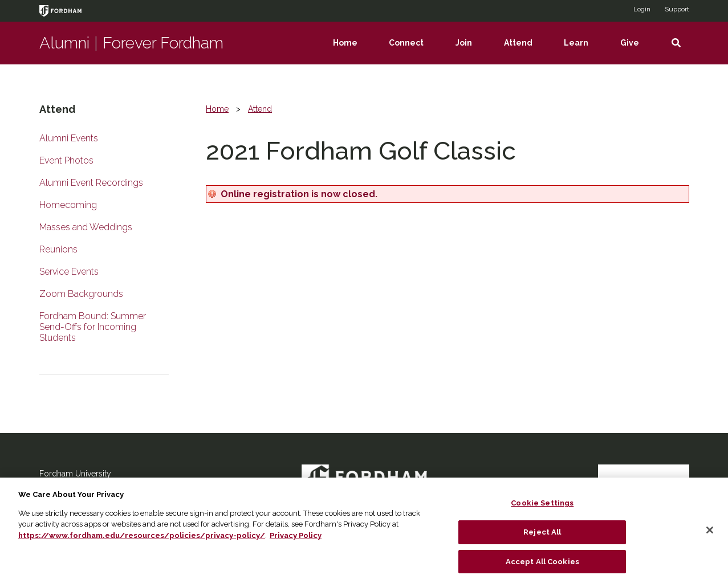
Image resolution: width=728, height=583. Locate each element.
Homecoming (68, 205)
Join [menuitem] (472, 51)
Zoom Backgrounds (81, 294)
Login (642, 9)
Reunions (58, 249)
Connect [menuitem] (414, 51)
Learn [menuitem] (584, 51)
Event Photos (66, 160)
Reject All (542, 539)
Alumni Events (69, 138)
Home (217, 109)
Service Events (69, 272)
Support (677, 9)
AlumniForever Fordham (131, 43)
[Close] (710, 537)
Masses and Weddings (86, 227)
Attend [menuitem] (526, 51)
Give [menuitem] (638, 51)
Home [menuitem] (353, 51)
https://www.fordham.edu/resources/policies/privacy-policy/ (142, 542)
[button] (676, 43)
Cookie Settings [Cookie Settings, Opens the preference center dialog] (542, 510)
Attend (260, 109)
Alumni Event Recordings (91, 183)
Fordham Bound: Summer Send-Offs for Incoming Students (93, 327)
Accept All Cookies (542, 568)
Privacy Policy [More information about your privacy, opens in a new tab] (296, 542)
